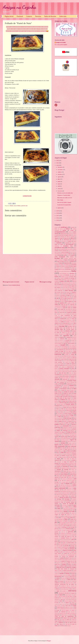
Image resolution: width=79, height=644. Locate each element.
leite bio (73, 445)
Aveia (60, 255)
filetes (58, 409)
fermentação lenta (72, 403)
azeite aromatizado (60, 257)
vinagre (73, 620)
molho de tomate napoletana (62, 494)
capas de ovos (64, 305)
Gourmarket (66, 426)
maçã (58, 459)
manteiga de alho (73, 463)
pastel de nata (24, 206)
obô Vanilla (72, 512)
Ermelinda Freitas (72, 381)
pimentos (72, 549)
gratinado (74, 429)
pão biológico (70, 523)
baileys (67, 262)
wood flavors (62, 626)
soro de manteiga (65, 598)
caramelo (64, 306)
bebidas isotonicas (60, 268)
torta (75, 607)
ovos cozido (63, 518)
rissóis (73, 574)
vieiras (68, 620)
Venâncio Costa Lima (67, 618)
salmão (69, 580)
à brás (56, 227)
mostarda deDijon (70, 502)
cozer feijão (68, 351)
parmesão (63, 533)
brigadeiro (74, 292)
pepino (64, 543)
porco (71, 553)
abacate (73, 227)
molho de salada (66, 493)
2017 (58, 216)
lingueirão (60, 454)
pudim (62, 558)
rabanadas (72, 569)
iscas (62, 438)
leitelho (61, 449)
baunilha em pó (68, 265)
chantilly (62, 322)
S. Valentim (66, 577)
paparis (68, 530)
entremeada (72, 379)
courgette (63, 345)
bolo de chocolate (67, 284)
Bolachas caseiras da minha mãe (65, 193)
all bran (73, 240)
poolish (65, 553)
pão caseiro (61, 524)
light (65, 451)
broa (62, 294)
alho (61, 240)
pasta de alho (68, 535)
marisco (72, 466)
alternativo (64, 241)
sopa (61, 595)
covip (73, 350)
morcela (62, 501)
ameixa (75, 241)
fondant (67, 412)
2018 (58, 213)
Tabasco (73, 600)
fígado (70, 407)
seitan (72, 583)
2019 (58, 211)
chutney (63, 333)
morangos (67, 499)
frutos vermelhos (71, 420)
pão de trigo (72, 527)
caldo (62, 302)
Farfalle (68, 390)
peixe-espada (70, 541)
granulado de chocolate (68, 428)
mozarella (57, 505)
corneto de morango (59, 342)
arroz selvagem (64, 254)
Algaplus (56, 238)
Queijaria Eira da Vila (72, 561)
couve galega (57, 347)
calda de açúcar (68, 298)
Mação (73, 459)
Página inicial (9, 16)
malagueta (68, 460)
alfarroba (73, 237)
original (68, 515)
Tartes (62, 603)
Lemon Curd (67, 449)
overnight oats (67, 516)
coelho (73, 334)
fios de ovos (62, 410)
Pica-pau (56, 549)
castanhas (74, 312)
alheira (72, 238)
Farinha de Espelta (65, 395)
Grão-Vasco (68, 429)
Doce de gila (62, 372)
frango (71, 415)
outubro (60, 172)
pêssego (73, 546)
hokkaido (61, 434)
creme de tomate (58, 361)
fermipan (57, 406)
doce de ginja (69, 372)
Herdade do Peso (70, 432)
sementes (57, 586)
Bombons (68, 292)
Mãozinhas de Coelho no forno (65, 198)
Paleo (66, 519)
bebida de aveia (65, 266)
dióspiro (63, 367)
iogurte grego (64, 437)
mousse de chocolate (68, 504)
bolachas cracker (60, 278)
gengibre (57, 424)
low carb (70, 457)
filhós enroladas (69, 409)
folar (57, 412)
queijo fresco (57, 564)
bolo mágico (72, 286)
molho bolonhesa (64, 491)
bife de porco (61, 271)
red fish (75, 571)
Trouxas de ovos (62, 613)
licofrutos (57, 451)
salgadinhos (57, 580)
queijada (63, 561)
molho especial (72, 494)
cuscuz (56, 365)
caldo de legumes (68, 302)
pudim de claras (69, 558)
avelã (65, 255)
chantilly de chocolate (70, 322)
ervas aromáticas (60, 382)
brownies (63, 295)
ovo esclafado (74, 516)
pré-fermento (63, 555)
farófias (69, 400)
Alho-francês (67, 240)
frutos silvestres (62, 420)
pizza (60, 550)
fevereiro (60, 191)
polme (62, 552)
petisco (60, 547)
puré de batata (69, 560)
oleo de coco (57, 513)
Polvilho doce (68, 552)
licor (61, 451)
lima (58, 453)
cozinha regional (66, 353)
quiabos (70, 564)
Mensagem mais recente (11, 282)
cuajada (73, 364)
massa (65, 471)
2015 (58, 220)
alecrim (56, 237)
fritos (60, 417)
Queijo (58, 563)
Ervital (62, 384)
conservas (61, 340)
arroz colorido (61, 249)
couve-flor (65, 348)
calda (61, 298)
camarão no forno (71, 303)
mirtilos (74, 485)
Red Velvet (58, 572)
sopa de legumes (68, 595)
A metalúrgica (63, 227)
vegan (63, 616)
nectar (56, 510)
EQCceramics (63, 381)
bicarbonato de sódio (70, 269)
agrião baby (69, 235)
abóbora (68, 229)
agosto (59, 177)
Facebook (20, 16)
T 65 (66, 600)
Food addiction (60, 414)
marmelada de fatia (65, 468)
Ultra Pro (63, 615)
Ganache (70, 421)
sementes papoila (62, 587)
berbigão (73, 268)
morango (59, 499)
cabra (70, 297)
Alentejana (62, 237)
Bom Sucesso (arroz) (59, 292)
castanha (69, 312)
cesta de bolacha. (68, 320)
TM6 (63, 606)
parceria (70, 532)
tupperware (57, 615)
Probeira (64, 557)
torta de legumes (65, 610)
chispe (56, 326)
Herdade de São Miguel (60, 432)
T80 (69, 600)
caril (64, 308)
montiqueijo (74, 498)
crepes (73, 362)
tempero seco (62, 604)
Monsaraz (57, 498)
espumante (65, 387)
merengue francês (65, 482)
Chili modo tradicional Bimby (65, 325)
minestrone (69, 485)
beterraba (62, 269)
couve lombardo (65, 347)
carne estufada (69, 311)
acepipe (72, 230)
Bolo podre (65, 288)
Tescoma (72, 604)
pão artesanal (63, 523)
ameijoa (70, 241)
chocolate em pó (70, 328)
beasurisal (74, 265)
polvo (73, 552)
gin (65, 424)
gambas (65, 421)
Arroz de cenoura (69, 249)
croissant (56, 364)
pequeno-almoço (71, 543)
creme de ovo (72, 359)
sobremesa (72, 591)
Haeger (58, 431)
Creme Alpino (57, 356)
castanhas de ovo (60, 314)
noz (74, 510)
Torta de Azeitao (69, 609)
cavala (56, 316)
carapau (69, 306)
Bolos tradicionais (59, 291)
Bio (60, 273)
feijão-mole (65, 401)
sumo (62, 600)
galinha (60, 421)
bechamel (67, 268)
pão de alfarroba (59, 526)
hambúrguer (65, 431)
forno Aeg (59, 415)
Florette (75, 410)
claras (69, 333)
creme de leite (64, 359)
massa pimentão (68, 476)
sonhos (56, 595)
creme (73, 354)
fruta (65, 417)
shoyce (71, 589)
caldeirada (57, 302)
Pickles (66, 549)
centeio (73, 319)
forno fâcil (65, 415)
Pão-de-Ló (69, 529)
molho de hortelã (72, 491)
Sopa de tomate (62, 596)
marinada (65, 466)
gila (62, 424)
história (56, 434)
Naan (63, 507)
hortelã (66, 434)
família (59, 390)
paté (66, 540)
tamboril (56, 601)
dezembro (60, 167)
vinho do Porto (73, 623)
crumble (68, 364)
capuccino (72, 305)
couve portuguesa (73, 347)
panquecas (72, 521)
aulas (56, 255)
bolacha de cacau (65, 277)
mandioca (74, 460)
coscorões (73, 342)
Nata (71, 507)
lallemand (69, 442)
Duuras (61, 376)
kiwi (67, 440)
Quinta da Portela (73, 566)
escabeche (69, 384)
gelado (67, 423)
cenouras (68, 319)
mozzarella (65, 505)
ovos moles (70, 518)
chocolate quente (70, 330)
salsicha (62, 581)
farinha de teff (67, 397)
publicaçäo (57, 558)
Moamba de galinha (71, 487)
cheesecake (65, 323)
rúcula (73, 575)
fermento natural (70, 404)
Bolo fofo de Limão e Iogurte (64, 202)
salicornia (63, 580)
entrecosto (65, 379)
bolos (73, 289)
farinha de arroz (58, 393)
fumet (56, 421)
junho (59, 182)
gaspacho (62, 423)
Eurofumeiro (64, 389)
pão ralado (63, 529)
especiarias (65, 386)
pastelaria (57, 538)
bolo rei (71, 288)
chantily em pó (58, 323)
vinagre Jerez (67, 621)
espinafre (71, 386)
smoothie (64, 591)
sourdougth (73, 598)
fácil (75, 389)
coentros (57, 336)
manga (65, 462)
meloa (73, 481)
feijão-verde (72, 401)
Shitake (57, 589)
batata (61, 263)
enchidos (56, 378)
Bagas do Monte (61, 262)
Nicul (70, 510)
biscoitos (72, 273)
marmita (66, 470)
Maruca (73, 470)
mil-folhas (74, 484)
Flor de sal (69, 410)
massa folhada (17, 206)
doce (73, 368)
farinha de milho (59, 397)
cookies (73, 340)
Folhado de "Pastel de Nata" (64, 195)
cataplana (68, 314)
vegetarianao (71, 616)
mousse (56, 504)
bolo (68, 281)
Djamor (56, 368)
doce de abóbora (58, 370)
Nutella (65, 512)
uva (67, 615)
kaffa (74, 438)
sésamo (69, 587)
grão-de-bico (61, 429)
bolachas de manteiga (70, 278)
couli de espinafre (58, 344)
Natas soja (73, 508)
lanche (57, 443)
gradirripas (57, 427)
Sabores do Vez (73, 577)
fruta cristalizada (71, 417)
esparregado (59, 386)
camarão (62, 303)
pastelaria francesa (65, 538)
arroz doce (73, 252)
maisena (63, 460)
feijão (60, 401)
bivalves (61, 275)
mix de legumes (63, 487)
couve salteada (59, 348)
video (75, 618)
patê (69, 540)
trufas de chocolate (71, 613)
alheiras (56, 240)
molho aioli (59, 490)
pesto (56, 547)
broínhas (58, 295)
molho (75, 488)
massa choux (57, 473)
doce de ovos (63, 373)
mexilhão (72, 482)
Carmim (69, 308)
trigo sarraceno (71, 612)
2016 (58, 218)
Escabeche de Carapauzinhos (64, 205)
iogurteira (58, 438)
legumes (57, 445)
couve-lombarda (73, 348)
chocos (62, 331)
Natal (75, 507)
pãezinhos (61, 519)
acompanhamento (60, 232)
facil (71, 389)
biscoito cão (65, 273)
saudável (67, 583)
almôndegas (57, 241)
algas (61, 238)
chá (74, 320)
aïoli (74, 235)
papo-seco (63, 532)
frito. (56, 417)
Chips (74, 325)
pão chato (67, 524)
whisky (56, 626)
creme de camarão (66, 358)
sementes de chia (65, 586)
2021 (58, 163)
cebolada (64, 317)
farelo (63, 390)
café (57, 298)
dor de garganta (73, 375)
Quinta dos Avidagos (71, 567)
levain (73, 449)
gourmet (73, 426)
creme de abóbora (71, 356)
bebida (58, 266)
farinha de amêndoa (69, 392)
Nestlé (65, 510)
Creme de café (58, 358)
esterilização (72, 387)
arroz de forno (63, 251)
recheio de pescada (67, 571)
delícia (66, 365)
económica (67, 376)
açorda (70, 232)
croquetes (62, 364)
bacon (66, 260)
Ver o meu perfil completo (61, 45)
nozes (56, 512)
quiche (75, 564)
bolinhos (62, 281)
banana (72, 262)
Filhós (62, 409)
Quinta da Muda (64, 566)
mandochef (59, 462)
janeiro (60, 208)
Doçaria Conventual (64, 368)
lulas (75, 457)
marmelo (59, 470)
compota (61, 337)
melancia (68, 481)
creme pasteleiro (58, 362)
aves (69, 255)
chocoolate (57, 331)
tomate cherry (60, 607)
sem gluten (71, 584)
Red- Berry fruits (65, 572)
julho (59, 179)
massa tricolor (72, 477)
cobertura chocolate (59, 334)
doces (70, 373)
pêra (56, 544)
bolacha (56, 277)
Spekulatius (57, 600)
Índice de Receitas (50, 16)
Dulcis (57, 376)
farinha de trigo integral (65, 398)
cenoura (62, 319)
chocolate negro (59, 329)
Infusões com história (70, 435)
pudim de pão (62, 560)
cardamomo (58, 308)
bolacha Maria (73, 277)
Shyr (75, 589)
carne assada (60, 309)
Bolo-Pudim (60, 200)
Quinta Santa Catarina (62, 569)
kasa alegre (57, 440)
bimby (74, 271)
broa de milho (68, 294)
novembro (60, 170)
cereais (56, 320)
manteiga (57, 463)
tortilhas (73, 610)
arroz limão (57, 254)
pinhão (56, 550)
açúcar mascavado (60, 235)
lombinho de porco (66, 456)
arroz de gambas (72, 251)
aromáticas (57, 246)
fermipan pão (74, 406)
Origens (63, 515)
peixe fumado (63, 541)
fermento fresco (60, 404)
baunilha (62, 265)
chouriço (68, 331)
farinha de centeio (68, 393)
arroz (69, 248)
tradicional (63, 612)
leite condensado (60, 446)
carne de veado (61, 311)
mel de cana (61, 481)
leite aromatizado (65, 445)
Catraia (73, 314)
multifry (58, 507)
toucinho (56, 612)
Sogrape (73, 593)
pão (56, 522)
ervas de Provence (71, 382)
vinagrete (61, 623)
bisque (56, 275)
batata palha (74, 263)
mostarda (73, 501)
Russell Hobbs (58, 577)
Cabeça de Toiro (63, 297)
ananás (56, 244)
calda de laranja (63, 300)
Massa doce (72, 473)
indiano (63, 435)
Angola (62, 244)
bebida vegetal (73, 266)
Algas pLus (66, 238)
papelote (56, 532)
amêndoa (59, 243)
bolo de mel (74, 284)
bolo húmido (65, 286)
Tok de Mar (68, 606)
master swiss (57, 479)
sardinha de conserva (59, 583)
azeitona (72, 257)
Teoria (67, 604)
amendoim (67, 243)
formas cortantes (68, 414)
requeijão (62, 574)
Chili (57, 325)
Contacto (29, 16)
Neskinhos (61, 510)
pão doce (57, 529)
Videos (63, 620)
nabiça (67, 507)
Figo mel (74, 407)
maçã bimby (67, 459)
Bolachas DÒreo (58, 280)
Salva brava (68, 581)
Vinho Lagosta (60, 624)
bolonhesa (68, 289)
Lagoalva (64, 442)
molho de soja (73, 493)
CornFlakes (67, 342)
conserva (62, 339)
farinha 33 (73, 390)
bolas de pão (67, 280)
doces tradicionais (65, 375)
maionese (57, 460)
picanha (61, 549)
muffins (75, 505)
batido (57, 265)
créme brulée (64, 356)
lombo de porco (63, 457)
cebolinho (69, 317)
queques (64, 564)
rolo (65, 575)
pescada (67, 546)
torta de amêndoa (61, 609)
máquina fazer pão (72, 465)
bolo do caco (59, 286)
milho (57, 485)
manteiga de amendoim (61, 465)
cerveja (61, 320)
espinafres (57, 387)
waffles (73, 624)
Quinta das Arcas (60, 567)
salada (58, 578)
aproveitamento (70, 244)
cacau (75, 297)
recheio (60, 571)
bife (55, 271)
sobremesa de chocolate (64, 593)
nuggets (61, 512)
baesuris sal (73, 260)
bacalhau (57, 258)
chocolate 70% (71, 326)
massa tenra (64, 477)
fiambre (65, 407)
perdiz (71, 544)
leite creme (62, 448)
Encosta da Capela (65, 378)
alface (68, 237)
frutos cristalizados (58, 418)
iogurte (56, 437)
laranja (63, 443)
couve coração (72, 345)
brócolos (75, 294)
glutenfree (74, 424)
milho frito (63, 485)
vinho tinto (68, 624)
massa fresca (73, 474)
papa (64, 530)
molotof (73, 496)
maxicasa (64, 479)
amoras (73, 243)
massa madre (59, 476)
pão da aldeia (74, 524)
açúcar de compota (73, 234)
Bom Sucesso (69, 291)
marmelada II (74, 468)
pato (73, 540)
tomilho (66, 607)
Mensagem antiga (46, 282)
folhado (11, 206)
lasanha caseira (71, 443)
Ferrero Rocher (59, 407)
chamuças (57, 322)
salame (63, 578)
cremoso (67, 362)
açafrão (64, 230)
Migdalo (68, 484)
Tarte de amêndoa (69, 601)
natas (59, 508)
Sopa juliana (70, 596)
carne (75, 308)
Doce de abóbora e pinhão (68, 370)
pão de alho (67, 526)
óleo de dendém (66, 513)
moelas (70, 488)
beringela (57, 269)
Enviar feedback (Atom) (14, 285)
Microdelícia (57, 484)
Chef (71, 323)
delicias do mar (72, 365)
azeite (72, 255)
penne (59, 543)
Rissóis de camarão (59, 575)
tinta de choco (58, 606)
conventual (67, 340)
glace (69, 424)
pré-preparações (71, 555)
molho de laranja (58, 493)
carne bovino (68, 309)
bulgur (68, 295)
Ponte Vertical (58, 553)
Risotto (68, 574)
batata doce (67, 263)
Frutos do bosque (68, 418)
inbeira (58, 435)
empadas (73, 376)
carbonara (74, 306)
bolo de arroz (64, 283)
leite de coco (70, 448)
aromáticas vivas (59, 248)
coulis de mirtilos (71, 344)
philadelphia (72, 547)
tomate (75, 606)
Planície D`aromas (67, 550)
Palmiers (61, 521)
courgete (56, 345)
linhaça (69, 454)
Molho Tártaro (65, 496)
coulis (64, 344)
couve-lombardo (60, 350)
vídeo (58, 620)
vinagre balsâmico (58, 621)
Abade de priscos (59, 229)
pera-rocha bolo (62, 544)
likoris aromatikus (72, 451)
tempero (67, 603)
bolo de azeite (72, 283)
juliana (70, 438)
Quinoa (58, 566)
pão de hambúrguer (63, 527)
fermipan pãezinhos (66, 406)
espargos (74, 384)
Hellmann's (72, 431)
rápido (56, 571)
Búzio (57, 297)
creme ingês (66, 361)
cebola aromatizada (65, 316)
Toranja (71, 607)
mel (75, 479)
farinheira (63, 400)
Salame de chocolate (70, 578)
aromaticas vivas (68, 246)
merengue (57, 482)
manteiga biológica (64, 463)
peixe (56, 541)
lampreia (74, 442)
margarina (59, 467)
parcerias (57, 533)
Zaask (68, 626)
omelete (73, 513)
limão (62, 452)
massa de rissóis (65, 473)
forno (75, 413)
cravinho (67, 355)
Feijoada (56, 403)
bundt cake (74, 295)
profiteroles (71, 557)
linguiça (65, 454)
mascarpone (58, 471)
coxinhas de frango (59, 351)
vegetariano (58, 618)
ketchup (63, 440)
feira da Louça (63, 403)
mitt (57, 487)
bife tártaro (68, 271)
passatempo (62, 535)
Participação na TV (71, 533)
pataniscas (61, 540)
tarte (61, 601)
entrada (57, 379)
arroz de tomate (65, 252)
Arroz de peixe (57, 252)
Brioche (58, 294)
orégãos (56, 515)
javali (66, 438)
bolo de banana (58, 284)
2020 (58, 165)
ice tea (75, 434)
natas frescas (66, 508)
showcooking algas (65, 589)
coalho (73, 333)
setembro (60, 174)
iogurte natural (73, 437)
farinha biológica (58, 392)
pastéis (63, 537)
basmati (56, 263)
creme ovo (72, 361)
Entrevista (57, 381)
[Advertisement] (27, 267)
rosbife (69, 575)
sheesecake (74, 587)
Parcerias (38, 16)
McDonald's (70, 479)
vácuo (71, 615)
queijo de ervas (71, 563)
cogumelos (66, 336)
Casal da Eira (62, 312)
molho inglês (57, 496)
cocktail (67, 334)
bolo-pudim (62, 289)
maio (59, 184)
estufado (56, 389)
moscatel (67, 501)
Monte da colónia (64, 498)
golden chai (59, 426)
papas (73, 530)
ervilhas (56, 384)
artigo (69, 254)
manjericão (72, 462)
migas (62, 484)
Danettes (61, 365)
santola (73, 581)
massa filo (57, 474)
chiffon (75, 323)
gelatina (73, 423)
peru (62, 546)
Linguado (68, 453)
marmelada (57, 468)
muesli (70, 505)
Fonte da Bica (73, 412)
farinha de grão (73, 395)
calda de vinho (72, 300)
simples (58, 591)
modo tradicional (60, 488)
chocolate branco (59, 328)
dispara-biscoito (71, 367)
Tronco (56, 613)
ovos (57, 518)
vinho (66, 623)
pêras (67, 544)
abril (59, 186)
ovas (61, 516)
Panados (66, 521)
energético (73, 378)
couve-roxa (68, 350)
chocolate (62, 326)
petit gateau (65, 547)
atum (74, 254)
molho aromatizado (68, 490)
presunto (56, 557)
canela (56, 305)
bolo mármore (58, 288)
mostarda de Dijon (59, 502)
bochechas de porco (70, 275)
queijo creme (63, 563)
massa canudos (72, 471)
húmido (71, 434)
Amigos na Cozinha (19, 7)
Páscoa (56, 535)
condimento (68, 337)
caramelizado (57, 306)
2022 (58, 161)
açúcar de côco (64, 234)
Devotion (57, 367)
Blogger (49, 641)
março (59, 189)
